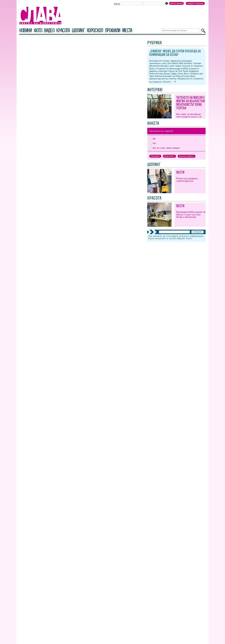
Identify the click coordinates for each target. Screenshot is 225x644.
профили (112, 30)
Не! (153, 143)
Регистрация (177, 3)
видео (49, 30)
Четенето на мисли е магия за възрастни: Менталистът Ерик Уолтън (191, 103)
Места (127, 30)
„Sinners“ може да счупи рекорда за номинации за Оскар (175, 53)
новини (25, 30)
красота (63, 30)
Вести (180, 172)
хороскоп (95, 30)
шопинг (78, 30)
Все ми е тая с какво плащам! (164, 148)
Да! (152, 139)
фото (38, 30)
